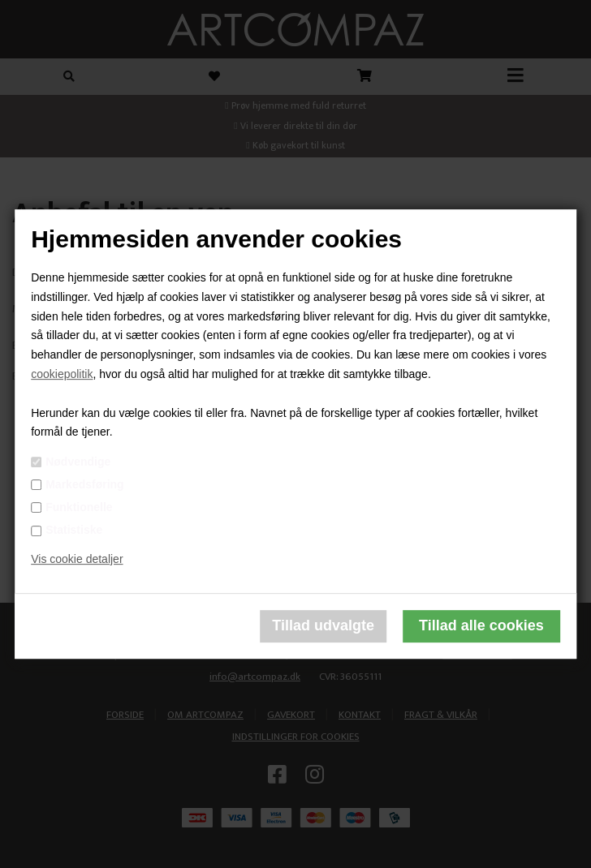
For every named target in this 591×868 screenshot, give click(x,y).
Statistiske (74, 530)
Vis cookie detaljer (77, 559)
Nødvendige (78, 462)
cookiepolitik (62, 374)
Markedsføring (84, 484)
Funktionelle (79, 507)
